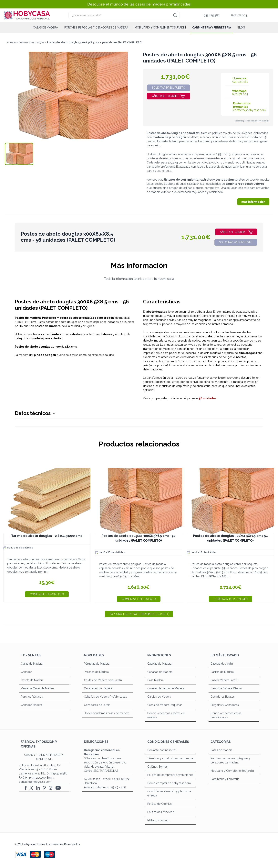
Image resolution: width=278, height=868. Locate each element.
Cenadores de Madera (98, 688)
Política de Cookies (160, 804)
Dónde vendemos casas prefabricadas (226, 715)
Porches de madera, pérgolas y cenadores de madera (231, 760)
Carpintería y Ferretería (212, 28)
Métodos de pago (159, 820)
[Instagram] (51, 788)
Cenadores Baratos (223, 697)
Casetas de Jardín (222, 664)
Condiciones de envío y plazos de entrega (169, 793)
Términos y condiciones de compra (170, 758)
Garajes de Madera (159, 697)
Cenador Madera (31, 705)
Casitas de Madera (222, 672)
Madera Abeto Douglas (33, 42)
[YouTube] (58, 788)
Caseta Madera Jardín (224, 680)
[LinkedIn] (38, 788)
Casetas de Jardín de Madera (166, 688)
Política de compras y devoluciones (170, 775)
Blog (241, 28)
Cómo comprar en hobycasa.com (169, 783)
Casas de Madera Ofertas (226, 688)
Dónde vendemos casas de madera (107, 713)
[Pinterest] (44, 788)
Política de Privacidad (161, 812)
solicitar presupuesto (169, 88)
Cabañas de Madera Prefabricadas (105, 697)
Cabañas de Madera (160, 672)
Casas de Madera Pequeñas (165, 705)
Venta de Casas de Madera (38, 688)
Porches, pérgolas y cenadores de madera (96, 28)
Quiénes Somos (157, 767)
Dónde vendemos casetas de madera (166, 715)
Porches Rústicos (32, 697)
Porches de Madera (96, 672)
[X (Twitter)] (31, 788)
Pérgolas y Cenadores (225, 705)
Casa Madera (155, 680)
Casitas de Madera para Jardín (103, 680)
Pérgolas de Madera (97, 664)
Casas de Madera (32, 664)
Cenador (26, 672)
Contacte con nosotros (162, 750)
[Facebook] (26, 788)
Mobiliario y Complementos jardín (160, 28)
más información (253, 202)
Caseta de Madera (32, 680)
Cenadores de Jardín (97, 705)
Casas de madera (45, 28)
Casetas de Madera (159, 664)
